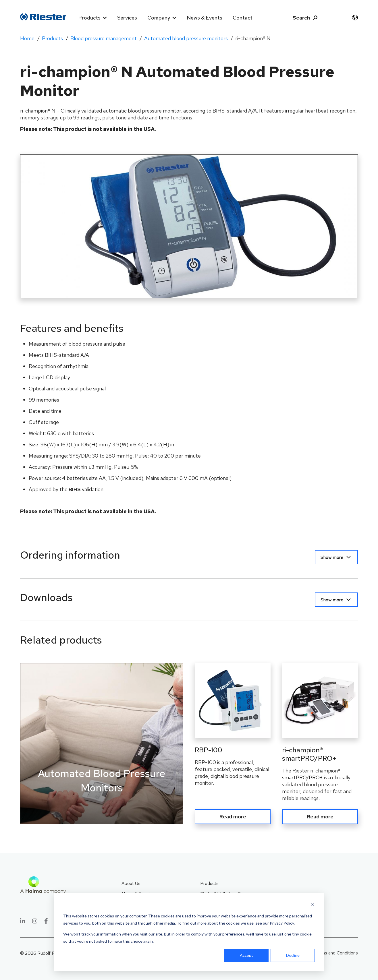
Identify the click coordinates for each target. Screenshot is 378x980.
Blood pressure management (104, 38)
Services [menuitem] (127, 18)
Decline (293, 955)
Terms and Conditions (336, 953)
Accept (246, 955)
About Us (131, 883)
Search (301, 18)
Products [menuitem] (89, 18)
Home (27, 38)
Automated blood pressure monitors (186, 38)
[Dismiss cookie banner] (313, 905)
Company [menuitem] (159, 18)
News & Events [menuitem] (205, 18)
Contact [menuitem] (243, 18)
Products (52, 38)
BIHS (75, 489)
